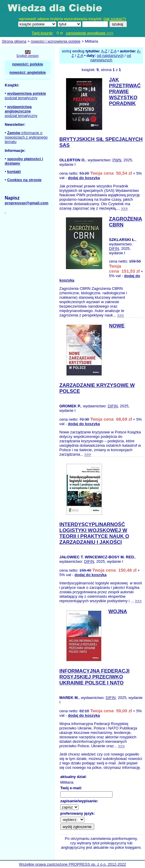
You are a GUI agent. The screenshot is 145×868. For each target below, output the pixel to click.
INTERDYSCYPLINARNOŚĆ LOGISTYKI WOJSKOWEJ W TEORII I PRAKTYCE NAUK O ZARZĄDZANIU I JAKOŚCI (94, 533)
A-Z (104, 51)
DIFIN (114, 249)
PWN (117, 160)
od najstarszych (110, 56)
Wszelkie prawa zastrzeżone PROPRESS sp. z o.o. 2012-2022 (72, 864)
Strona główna (14, 41)
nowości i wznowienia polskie (56, 41)
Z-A (113, 51)
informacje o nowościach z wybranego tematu (26, 137)
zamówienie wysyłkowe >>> (90, 33)
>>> (124, 208)
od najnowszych (111, 58)
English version (28, 56)
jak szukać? (115, 19)
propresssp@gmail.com (27, 203)
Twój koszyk (42, 33)
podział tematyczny (21, 98)
